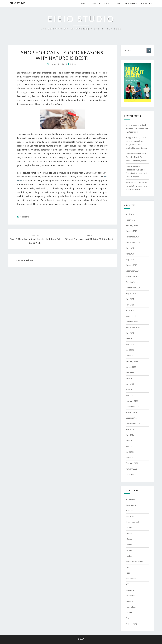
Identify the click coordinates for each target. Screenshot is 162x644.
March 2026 (131, 220)
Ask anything (147, 3)
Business (130, 511)
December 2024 (132, 271)
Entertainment (131, 3)
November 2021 (133, 412)
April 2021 (130, 452)
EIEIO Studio (18, 3)
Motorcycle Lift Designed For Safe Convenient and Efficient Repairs (136, 186)
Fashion (129, 528)
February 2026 (132, 225)
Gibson (74, 64)
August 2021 (131, 429)
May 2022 (130, 384)
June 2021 (130, 440)
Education (117, 3)
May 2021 (130, 446)
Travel (128, 618)
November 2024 (133, 276)
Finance (129, 533)
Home (84, 3)
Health (107, 3)
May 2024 (130, 305)
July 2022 (130, 373)
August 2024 (131, 293)
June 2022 (130, 378)
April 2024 (130, 310)
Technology (95, 3)
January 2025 (131, 265)
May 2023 (130, 344)
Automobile (131, 505)
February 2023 (132, 361)
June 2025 (130, 254)
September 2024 (133, 288)
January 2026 (131, 231)
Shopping (25, 217)
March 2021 (131, 458)
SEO (127, 584)
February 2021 (132, 463)
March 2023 (131, 356)
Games (129, 545)
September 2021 (133, 424)
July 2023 (130, 333)
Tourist (129, 612)
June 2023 (130, 339)
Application (131, 499)
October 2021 (132, 418)
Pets (128, 573)
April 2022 (130, 389)
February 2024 (132, 322)
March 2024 (131, 316)
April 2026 (130, 214)
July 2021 (130, 435)
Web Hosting (131, 624)
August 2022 (131, 367)
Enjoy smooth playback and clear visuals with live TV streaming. (137, 128)
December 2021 (132, 407)
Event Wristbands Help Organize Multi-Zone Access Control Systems (136, 157)
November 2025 (133, 237)
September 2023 (133, 327)
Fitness (129, 539)
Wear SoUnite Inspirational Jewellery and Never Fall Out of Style (35, 239)
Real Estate (131, 579)
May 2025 (130, 259)
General (129, 550)
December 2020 (132, 474)
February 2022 (132, 401)
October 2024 (132, 282)
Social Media (131, 595)
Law (127, 567)
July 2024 (130, 299)
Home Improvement (135, 562)
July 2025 (130, 248)
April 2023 (130, 350)
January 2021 (131, 469)
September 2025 (133, 242)
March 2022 (131, 395)
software (129, 601)
